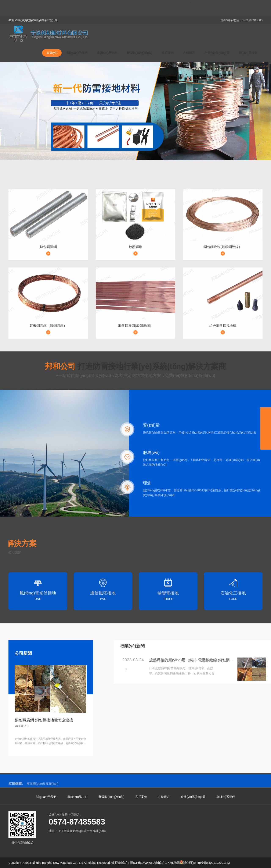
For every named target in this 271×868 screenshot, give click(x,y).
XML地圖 (174, 863)
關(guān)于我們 (77, 53)
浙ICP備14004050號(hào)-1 (149, 863)
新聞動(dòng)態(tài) (140, 53)
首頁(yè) (52, 53)
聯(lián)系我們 (248, 53)
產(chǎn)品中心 (107, 53)
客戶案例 (168, 53)
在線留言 (189, 53)
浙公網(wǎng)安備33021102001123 (205, 863)
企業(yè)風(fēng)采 (217, 53)
